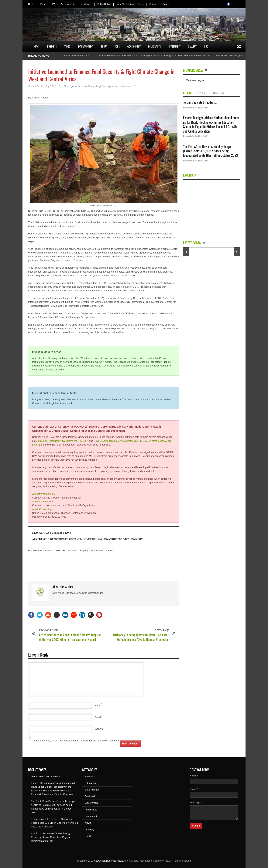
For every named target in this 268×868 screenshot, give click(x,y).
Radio (43, 4)
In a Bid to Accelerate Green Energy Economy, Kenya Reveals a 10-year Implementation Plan (51, 837)
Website (99, 729)
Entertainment (86, 46)
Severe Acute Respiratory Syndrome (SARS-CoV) (121, 441)
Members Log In (195, 80)
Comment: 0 (128, 86)
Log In (166, 4)
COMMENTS (218, 93)
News (37, 46)
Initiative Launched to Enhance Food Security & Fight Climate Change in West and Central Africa (101, 75)
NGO (206, 46)
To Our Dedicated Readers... (200, 102)
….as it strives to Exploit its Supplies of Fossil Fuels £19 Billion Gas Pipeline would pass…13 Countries (54, 823)
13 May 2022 (48, 86)
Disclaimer (86, 4)
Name (98, 706)
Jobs (117, 46)
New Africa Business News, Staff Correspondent (91, 86)
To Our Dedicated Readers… (78, 56)
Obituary (89, 829)
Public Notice (104, 4)
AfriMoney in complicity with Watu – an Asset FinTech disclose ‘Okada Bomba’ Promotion (141, 637)
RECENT (187, 93)
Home (31, 4)
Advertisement (68, 4)
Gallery (192, 46)
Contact (153, 4)
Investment (174, 46)
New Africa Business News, (109, 861)
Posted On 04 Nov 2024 (196, 108)
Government (134, 46)
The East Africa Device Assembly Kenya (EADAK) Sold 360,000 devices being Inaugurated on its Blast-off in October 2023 (210, 151)
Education (90, 783)
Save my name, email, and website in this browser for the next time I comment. (77, 741)
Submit (196, 826)
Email (98, 717)
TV (53, 4)
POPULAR (201, 93)
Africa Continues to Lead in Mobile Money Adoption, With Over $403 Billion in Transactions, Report (70, 637)
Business (52, 46)
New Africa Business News (130, 4)
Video (67, 46)
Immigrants (155, 46)
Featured (90, 796)
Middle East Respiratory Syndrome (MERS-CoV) (62, 441)
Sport (104, 46)
